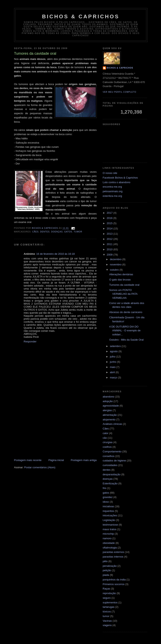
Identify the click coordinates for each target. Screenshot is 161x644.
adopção (108, 401)
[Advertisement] (55, 428)
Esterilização (110, 483)
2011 (110, 244)
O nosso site (110, 173)
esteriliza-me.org (112, 196)
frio (105, 488)
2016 (110, 218)
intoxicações (110, 515)
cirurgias (108, 442)
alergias (107, 410)
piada (106, 575)
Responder (30, 342)
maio (113, 367)
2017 (110, 213)
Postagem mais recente (28, 460)
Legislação (109, 520)
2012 (110, 239)
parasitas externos (113, 552)
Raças (106, 589)
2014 (110, 229)
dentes (45, 232)
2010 (110, 249)
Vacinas (107, 621)
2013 (110, 234)
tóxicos (107, 612)
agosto (114, 351)
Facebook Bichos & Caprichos (120, 178)
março (114, 377)
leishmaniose (110, 525)
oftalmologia (110, 548)
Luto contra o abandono (117, 182)
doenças (57, 232)
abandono (109, 397)
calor (106, 433)
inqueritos (108, 511)
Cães (35, 232)
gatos (68, 232)
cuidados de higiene (114, 461)
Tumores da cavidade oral (124, 285)
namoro (107, 538)
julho (113, 357)
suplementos (110, 602)
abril (113, 372)
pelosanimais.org (113, 191)
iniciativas (108, 506)
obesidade (109, 543)
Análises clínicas (112, 424)
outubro (115, 270)
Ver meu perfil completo (120, 92)
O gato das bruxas (120, 280)
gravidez (108, 497)
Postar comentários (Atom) (40, 467)
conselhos (109, 456)
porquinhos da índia (114, 580)
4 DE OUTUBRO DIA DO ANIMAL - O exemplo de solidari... (125, 331)
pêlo (105, 561)
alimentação (110, 415)
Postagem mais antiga (84, 460)
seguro (107, 598)
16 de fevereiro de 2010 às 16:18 (56, 254)
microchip (108, 534)
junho (113, 362)
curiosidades (110, 465)
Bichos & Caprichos (81, 16)
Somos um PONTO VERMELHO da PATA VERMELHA (123, 294)
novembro (116, 264)
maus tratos (110, 529)
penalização (110, 566)
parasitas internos (113, 557)
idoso (106, 502)
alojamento (109, 420)
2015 (110, 223)
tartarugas (109, 607)
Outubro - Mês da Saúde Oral (126, 340)
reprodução (109, 593)
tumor (78, 232)
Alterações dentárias (121, 274)
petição (107, 570)
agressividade (111, 406)
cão (105, 438)
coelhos (107, 447)
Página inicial (56, 460)
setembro (116, 346)
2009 (110, 255)
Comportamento (112, 451)
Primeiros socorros (114, 584)
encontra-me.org (112, 187)
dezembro (116, 259)
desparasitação (112, 474)
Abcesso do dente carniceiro (126, 312)
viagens (107, 625)
